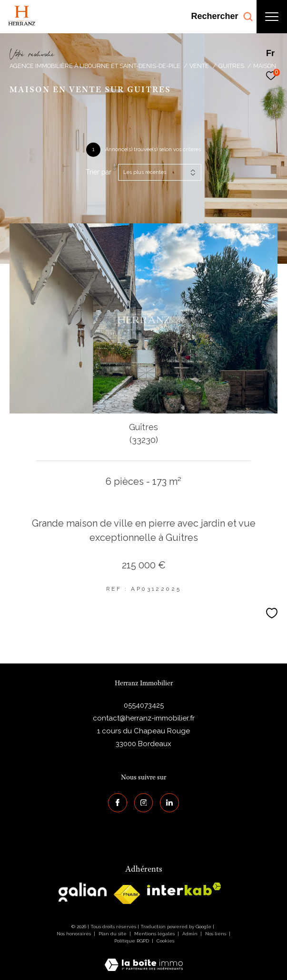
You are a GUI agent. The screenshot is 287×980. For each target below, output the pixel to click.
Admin (191, 934)
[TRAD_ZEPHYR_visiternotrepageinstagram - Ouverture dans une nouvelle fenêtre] (144, 803)
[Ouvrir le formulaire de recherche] (222, 17)
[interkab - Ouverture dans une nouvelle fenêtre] (184, 889)
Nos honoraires (74, 934)
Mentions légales (155, 934)
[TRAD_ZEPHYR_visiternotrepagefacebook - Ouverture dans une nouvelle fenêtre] (118, 803)
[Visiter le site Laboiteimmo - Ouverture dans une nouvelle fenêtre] (144, 959)
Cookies (165, 941)
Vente (199, 66)
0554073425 (144, 705)
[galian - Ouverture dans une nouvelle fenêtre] (83, 892)
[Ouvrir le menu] (272, 17)
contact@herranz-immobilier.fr (144, 718)
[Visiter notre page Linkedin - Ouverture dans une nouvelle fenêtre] (169, 803)
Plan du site (113, 934)
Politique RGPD (132, 941)
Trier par (99, 172)
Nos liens (216, 934)
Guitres (231, 66)
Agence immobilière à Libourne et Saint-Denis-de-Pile (95, 66)
